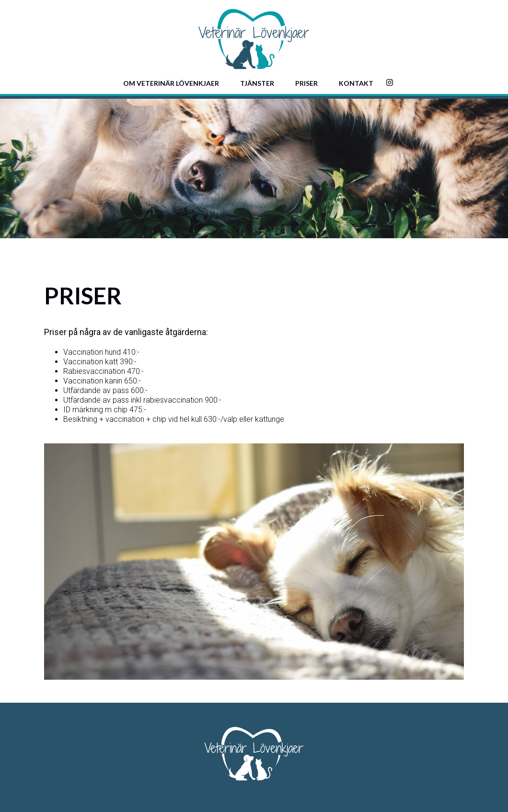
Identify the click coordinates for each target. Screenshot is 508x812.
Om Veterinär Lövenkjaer (171, 83)
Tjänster (257, 83)
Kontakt (356, 83)
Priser (306, 83)
